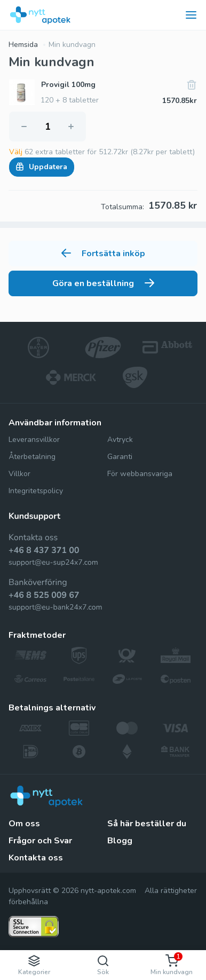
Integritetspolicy (36, 491)
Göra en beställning (103, 283)
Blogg (120, 841)
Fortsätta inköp (103, 254)
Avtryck (120, 440)
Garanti (120, 457)
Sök (103, 965)
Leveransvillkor (34, 440)
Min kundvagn (72, 45)
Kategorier (34, 965)
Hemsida (23, 45)
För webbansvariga (140, 474)
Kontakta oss (36, 858)
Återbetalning (32, 457)
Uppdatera (42, 167)
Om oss (24, 824)
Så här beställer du (147, 824)
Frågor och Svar (40, 841)
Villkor (19, 474)
